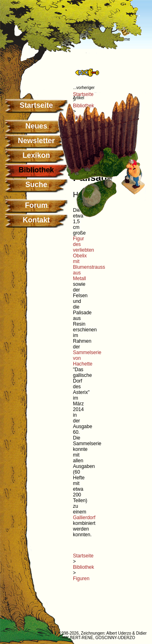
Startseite (36, 105)
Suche (36, 185)
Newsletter (36, 141)
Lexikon (36, 155)
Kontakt (36, 220)
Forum (36, 205)
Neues (36, 126)
